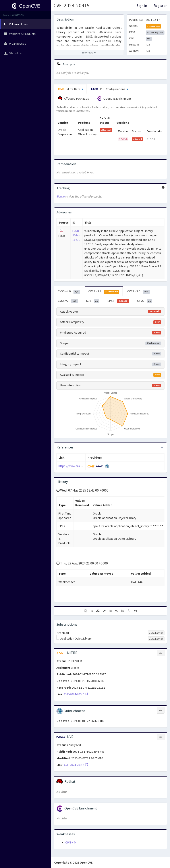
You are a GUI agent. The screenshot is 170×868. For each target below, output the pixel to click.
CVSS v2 (68, 301)
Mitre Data (70, 89)
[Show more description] (89, 53)
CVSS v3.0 (138, 291)
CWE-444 (71, 842)
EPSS (118, 301)
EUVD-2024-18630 (76, 235)
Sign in (142, 6)
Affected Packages (73, 99)
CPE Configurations (110, 89)
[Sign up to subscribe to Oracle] (156, 633)
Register (160, 6)
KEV (93, 301)
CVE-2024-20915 (71, 5)
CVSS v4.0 (69, 291)
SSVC (145, 301)
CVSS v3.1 (104, 291)
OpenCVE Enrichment (114, 99)
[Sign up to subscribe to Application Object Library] (156, 639)
